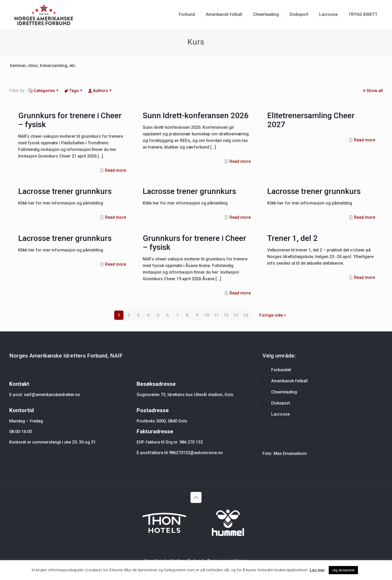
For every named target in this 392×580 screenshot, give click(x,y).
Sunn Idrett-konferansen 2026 (196, 115)
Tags (74, 91)
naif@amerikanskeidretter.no (52, 395)
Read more (116, 170)
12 (226, 315)
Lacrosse (280, 414)
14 (246, 315)
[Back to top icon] (196, 497)
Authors (100, 91)
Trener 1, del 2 (292, 238)
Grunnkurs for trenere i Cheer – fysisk (70, 120)
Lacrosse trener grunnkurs (65, 191)
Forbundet (281, 370)
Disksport (281, 403)
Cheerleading (284, 392)
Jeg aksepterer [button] (343, 570)
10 (207, 315)
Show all (372, 91)
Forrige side (273, 315)
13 (236, 315)
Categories (44, 91)
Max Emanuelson (290, 453)
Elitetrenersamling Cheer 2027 (311, 120)
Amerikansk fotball (289, 381)
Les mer (317, 570)
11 (216, 315)
